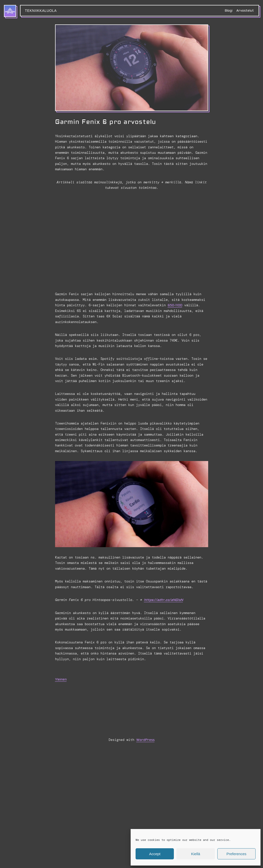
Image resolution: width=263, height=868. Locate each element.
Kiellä (196, 854)
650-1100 (175, 305)
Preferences (236, 854)
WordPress (145, 740)
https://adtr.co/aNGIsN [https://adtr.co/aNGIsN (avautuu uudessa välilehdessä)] (163, 600)
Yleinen (61, 679)
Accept (155, 854)
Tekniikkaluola (41, 11)
